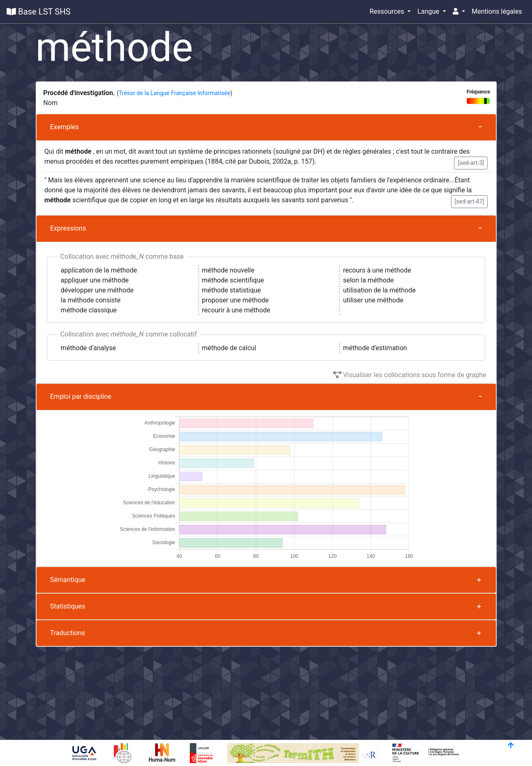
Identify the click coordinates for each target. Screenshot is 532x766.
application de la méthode (99, 270)
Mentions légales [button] (497, 11)
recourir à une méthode (236, 310)
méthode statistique (231, 290)
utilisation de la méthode (379, 290)
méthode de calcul (229, 348)
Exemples (65, 127)
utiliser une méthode (373, 300)
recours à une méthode (377, 270)
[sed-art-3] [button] (471, 163)
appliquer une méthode (95, 280)
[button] (459, 12)
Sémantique (68, 580)
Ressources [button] (388, 11)
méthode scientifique (233, 280)
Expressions (68, 228)
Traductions (68, 633)
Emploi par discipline (81, 397)
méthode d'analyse (88, 348)
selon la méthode (368, 280)
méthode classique (89, 310)
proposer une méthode (235, 300)
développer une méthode (97, 290)
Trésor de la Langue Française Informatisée (175, 93)
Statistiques (68, 606)
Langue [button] (429, 11)
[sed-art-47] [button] (469, 201)
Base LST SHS (39, 12)
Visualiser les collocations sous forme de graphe (410, 375)
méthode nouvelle (228, 270)
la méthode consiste (91, 300)
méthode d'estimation (375, 348)
